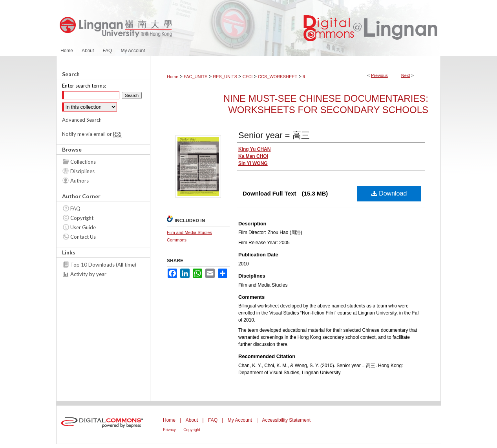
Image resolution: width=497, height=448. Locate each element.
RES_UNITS (225, 77)
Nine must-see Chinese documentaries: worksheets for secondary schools (326, 104)
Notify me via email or (92, 134)
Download (389, 193)
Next (406, 75)
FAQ (75, 208)
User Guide (83, 227)
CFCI (248, 77)
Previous (379, 75)
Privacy (169, 430)
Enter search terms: (84, 86)
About (192, 420)
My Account (240, 420)
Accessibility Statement (286, 420)
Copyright (82, 218)
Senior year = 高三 (274, 135)
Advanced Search (82, 120)
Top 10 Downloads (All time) (103, 265)
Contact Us (83, 237)
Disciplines (82, 171)
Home (173, 77)
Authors (79, 181)
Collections (83, 162)
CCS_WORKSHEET (278, 77)
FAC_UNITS (196, 77)
